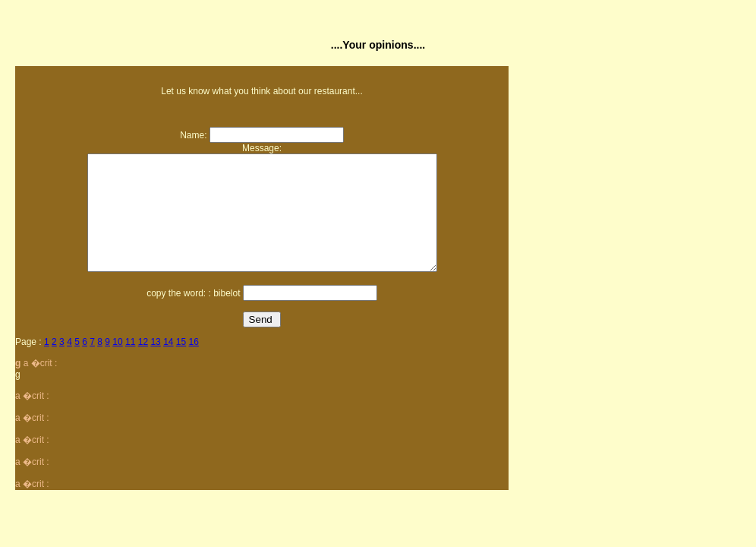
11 (130, 365)
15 (181, 365)
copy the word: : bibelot (193, 316)
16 (194, 365)
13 (155, 365)
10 (117, 365)
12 (143, 365)
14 (168, 365)
